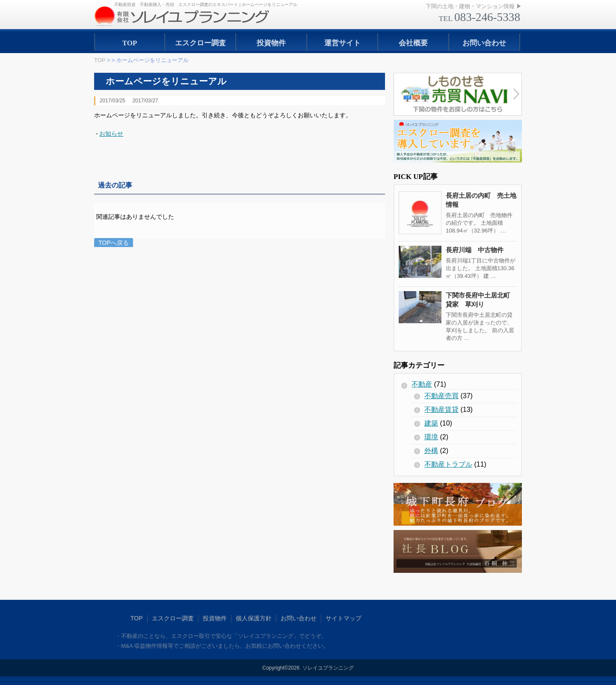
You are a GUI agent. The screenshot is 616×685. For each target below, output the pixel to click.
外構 (431, 451)
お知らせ (111, 134)
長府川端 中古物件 (475, 250)
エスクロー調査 (200, 43)
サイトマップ (344, 618)
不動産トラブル (448, 464)
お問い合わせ (484, 43)
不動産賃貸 (441, 410)
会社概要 (413, 43)
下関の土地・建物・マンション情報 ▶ (474, 6)
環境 (431, 437)
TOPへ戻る (114, 243)
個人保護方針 (254, 618)
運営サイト (342, 43)
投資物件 (271, 43)
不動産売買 (441, 396)
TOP (130, 43)
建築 (431, 423)
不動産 (422, 384)
